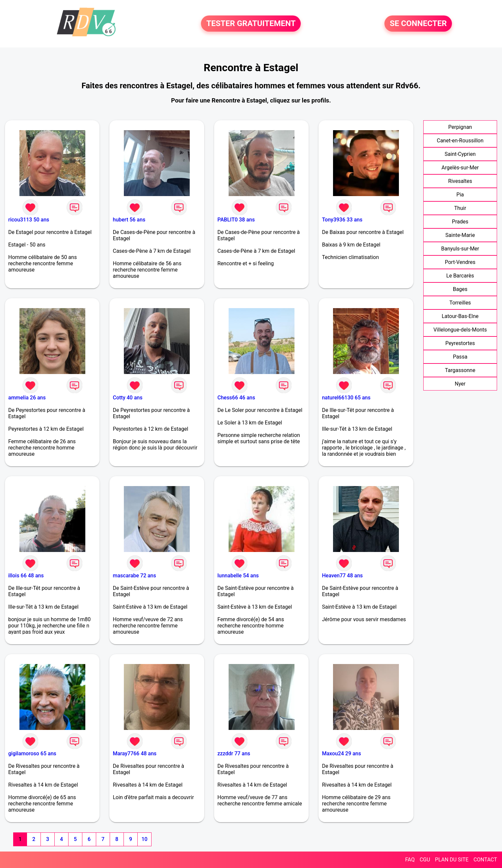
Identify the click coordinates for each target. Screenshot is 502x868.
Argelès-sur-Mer (460, 168)
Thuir (460, 208)
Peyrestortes (460, 343)
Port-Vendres (460, 262)
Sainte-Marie (460, 235)
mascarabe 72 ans (134, 576)
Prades (460, 222)
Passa (460, 357)
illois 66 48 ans (26, 576)
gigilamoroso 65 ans (32, 753)
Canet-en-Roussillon (460, 141)
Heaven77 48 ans (342, 576)
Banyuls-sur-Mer (460, 249)
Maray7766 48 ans (135, 753)
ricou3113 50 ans (29, 220)
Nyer (460, 384)
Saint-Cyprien (460, 154)
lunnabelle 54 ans (238, 576)
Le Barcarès (460, 276)
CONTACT (485, 860)
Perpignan (460, 127)
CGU (425, 860)
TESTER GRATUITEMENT (251, 24)
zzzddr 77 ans (234, 753)
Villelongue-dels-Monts (460, 330)
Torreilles (460, 303)
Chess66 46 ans (236, 398)
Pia (460, 195)
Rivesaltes (460, 181)
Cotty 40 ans (127, 398)
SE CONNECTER (418, 24)
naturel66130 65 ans (346, 398)
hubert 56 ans (129, 220)
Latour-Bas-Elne (460, 316)
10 (144, 839)
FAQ (410, 860)
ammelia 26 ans (27, 398)
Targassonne (460, 370)
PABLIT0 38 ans (236, 220)
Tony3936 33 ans (342, 220)
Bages (460, 289)
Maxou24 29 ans (341, 753)
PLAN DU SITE (452, 860)
